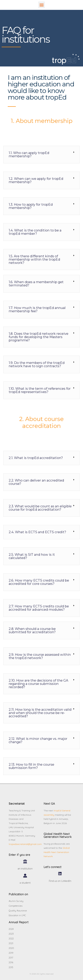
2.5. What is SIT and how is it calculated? (32, 556)
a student (25, 883)
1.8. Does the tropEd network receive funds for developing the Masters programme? (39, 337)
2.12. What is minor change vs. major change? (38, 740)
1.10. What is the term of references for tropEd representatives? (40, 390)
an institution (25, 869)
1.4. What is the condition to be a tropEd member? (35, 232)
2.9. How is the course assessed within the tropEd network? (40, 656)
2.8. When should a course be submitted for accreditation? (32, 630)
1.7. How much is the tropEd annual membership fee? (37, 309)
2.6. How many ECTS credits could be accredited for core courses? (39, 582)
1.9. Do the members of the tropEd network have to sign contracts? (37, 364)
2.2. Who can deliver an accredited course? (36, 482)
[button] (42, 5)
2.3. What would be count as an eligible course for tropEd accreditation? (40, 508)
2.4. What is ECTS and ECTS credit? (37, 532)
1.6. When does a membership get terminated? (36, 284)
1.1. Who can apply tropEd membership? (29, 154)
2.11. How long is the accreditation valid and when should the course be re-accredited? (40, 713)
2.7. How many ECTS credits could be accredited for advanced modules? (39, 608)
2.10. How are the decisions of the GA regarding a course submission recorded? (38, 684)
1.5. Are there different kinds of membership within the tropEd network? (34, 259)
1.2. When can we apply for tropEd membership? (36, 180)
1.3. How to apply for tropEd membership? (31, 206)
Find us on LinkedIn (60, 881)
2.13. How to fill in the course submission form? (31, 766)
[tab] (41, 155)
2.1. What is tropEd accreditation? (36, 458)
